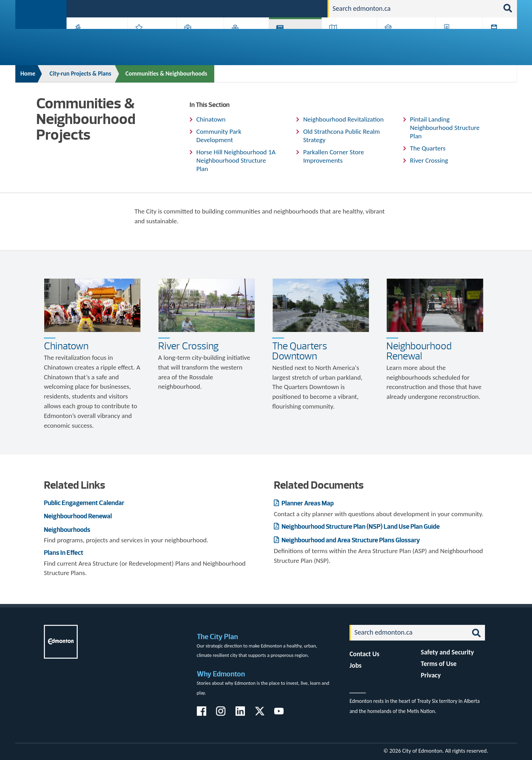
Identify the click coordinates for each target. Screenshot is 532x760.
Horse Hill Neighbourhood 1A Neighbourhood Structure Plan (236, 160)
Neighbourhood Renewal (419, 351)
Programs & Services (456, 39)
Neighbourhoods (67, 530)
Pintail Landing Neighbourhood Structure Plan (445, 128)
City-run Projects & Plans (297, 39)
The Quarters (428, 148)
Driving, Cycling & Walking (348, 39)
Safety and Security (448, 652)
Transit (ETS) (497, 39)
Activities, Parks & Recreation (94, 39)
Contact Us (364, 654)
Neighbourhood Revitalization (343, 119)
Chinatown (211, 119)
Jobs (286, 8)
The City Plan (217, 637)
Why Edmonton (221, 674)
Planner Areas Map (307, 503)
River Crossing (429, 160)
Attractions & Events (149, 39)
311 (268, 8)
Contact (310, 8)
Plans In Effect (64, 553)
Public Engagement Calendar (84, 503)
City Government (245, 39)
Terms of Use (439, 664)
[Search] (414, 9)
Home (28, 74)
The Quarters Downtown (300, 351)
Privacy (431, 675)
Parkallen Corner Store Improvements (334, 156)
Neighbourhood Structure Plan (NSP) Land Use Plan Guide (360, 526)
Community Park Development (219, 136)
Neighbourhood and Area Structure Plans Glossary (350, 540)
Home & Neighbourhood (401, 39)
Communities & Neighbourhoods (166, 74)
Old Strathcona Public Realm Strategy (341, 136)
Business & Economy (196, 39)
